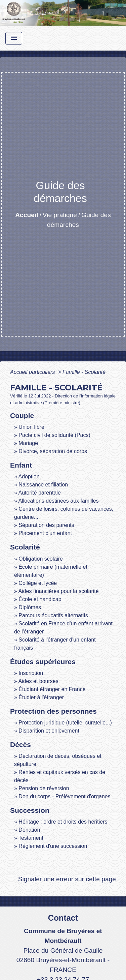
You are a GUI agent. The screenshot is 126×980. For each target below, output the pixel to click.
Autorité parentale (39, 493)
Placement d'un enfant (45, 533)
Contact (63, 918)
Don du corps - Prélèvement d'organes (64, 796)
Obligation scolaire (41, 559)
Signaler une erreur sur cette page (67, 879)
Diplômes (30, 607)
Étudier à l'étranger (41, 697)
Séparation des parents (46, 525)
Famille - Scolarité (84, 372)
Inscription (31, 673)
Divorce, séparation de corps (53, 451)
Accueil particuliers (33, 372)
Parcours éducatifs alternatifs (53, 615)
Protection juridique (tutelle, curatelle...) (65, 723)
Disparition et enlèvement (49, 731)
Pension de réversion (44, 788)
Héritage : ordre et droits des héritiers (63, 822)
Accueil (27, 215)
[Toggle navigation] (14, 38)
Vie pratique (60, 215)
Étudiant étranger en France (52, 689)
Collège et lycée (38, 583)
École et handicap (40, 599)
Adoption (29, 477)
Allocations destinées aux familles (58, 501)
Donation (29, 830)
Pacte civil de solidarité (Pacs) (54, 435)
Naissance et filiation (43, 485)
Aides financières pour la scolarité (58, 591)
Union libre (31, 427)
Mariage (28, 443)
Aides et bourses (38, 681)
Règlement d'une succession (53, 846)
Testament (31, 838)
